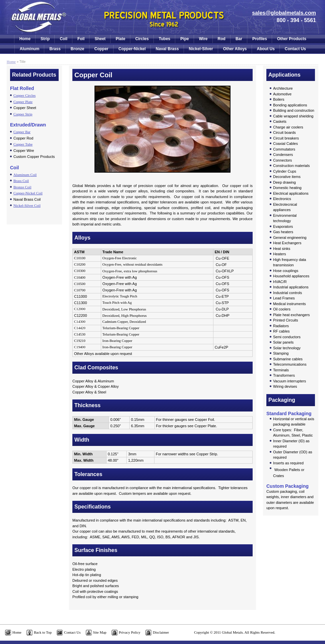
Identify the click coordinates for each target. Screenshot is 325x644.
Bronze (78, 49)
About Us (266, 49)
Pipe (184, 39)
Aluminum (30, 49)
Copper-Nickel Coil (28, 193)
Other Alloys (235, 49)
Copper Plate (23, 102)
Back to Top (43, 632)
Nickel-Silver (201, 49)
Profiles (260, 39)
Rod (222, 39)
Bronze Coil (22, 187)
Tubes (165, 39)
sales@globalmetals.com (284, 13)
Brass (55, 49)
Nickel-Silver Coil (27, 205)
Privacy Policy (130, 632)
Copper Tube (23, 144)
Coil (63, 39)
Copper (102, 49)
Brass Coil (21, 181)
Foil (81, 39)
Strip (45, 39)
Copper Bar (22, 132)
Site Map (100, 632)
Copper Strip (23, 114)
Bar (239, 39)
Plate (120, 39)
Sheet (100, 39)
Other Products (292, 39)
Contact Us (295, 49)
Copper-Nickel (132, 49)
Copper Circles (24, 95)
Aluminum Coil (25, 175)
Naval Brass (167, 49)
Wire (203, 39)
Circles (142, 39)
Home (25, 39)
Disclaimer (161, 632)
